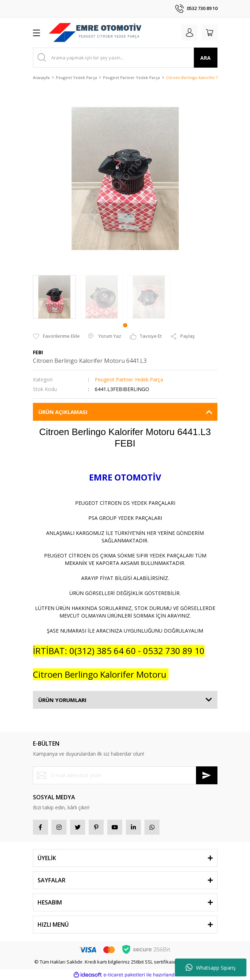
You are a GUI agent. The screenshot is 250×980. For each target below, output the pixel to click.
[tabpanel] (54, 297)
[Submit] (207, 775)
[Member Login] (190, 33)
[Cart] (210, 33)
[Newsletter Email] (125, 775)
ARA (205, 58)
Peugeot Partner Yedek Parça (129, 379)
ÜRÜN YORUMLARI (62, 700)
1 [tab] (125, 325)
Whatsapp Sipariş (211, 967)
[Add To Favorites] (56, 336)
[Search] (125, 58)
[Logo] (95, 33)
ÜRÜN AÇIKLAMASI (63, 412)
